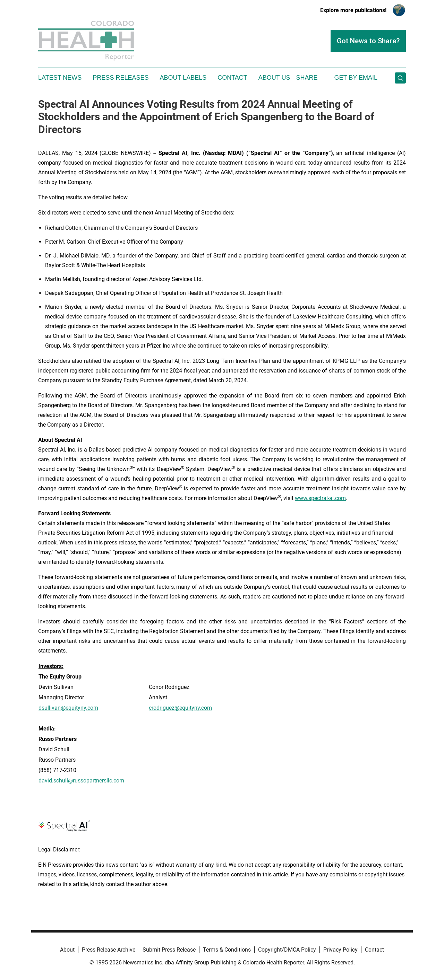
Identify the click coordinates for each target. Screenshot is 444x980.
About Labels (183, 78)
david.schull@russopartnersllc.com (81, 781)
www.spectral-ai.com (320, 498)
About (67, 950)
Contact (232, 78)
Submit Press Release (169, 950)
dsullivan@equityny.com (68, 708)
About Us (274, 78)
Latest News (60, 78)
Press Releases (121, 78)
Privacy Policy (340, 950)
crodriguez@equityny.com (180, 708)
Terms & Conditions (227, 950)
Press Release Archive (109, 950)
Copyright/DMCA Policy (287, 950)
